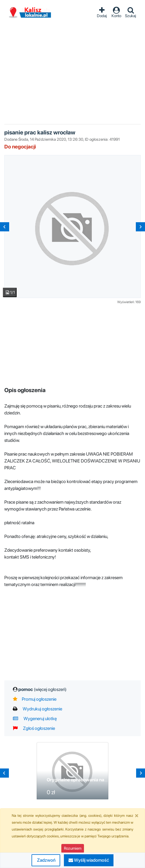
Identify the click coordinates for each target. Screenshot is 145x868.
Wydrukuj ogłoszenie (38, 709)
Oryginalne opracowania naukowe (83, 780)
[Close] (137, 815)
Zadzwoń (46, 860)
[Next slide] (140, 227)
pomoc (42, 689)
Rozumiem (73, 848)
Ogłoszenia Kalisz (30, 13)
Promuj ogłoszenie (35, 699)
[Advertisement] (73, 68)
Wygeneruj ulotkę (35, 719)
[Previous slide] (5, 227)
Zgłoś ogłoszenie (34, 728)
